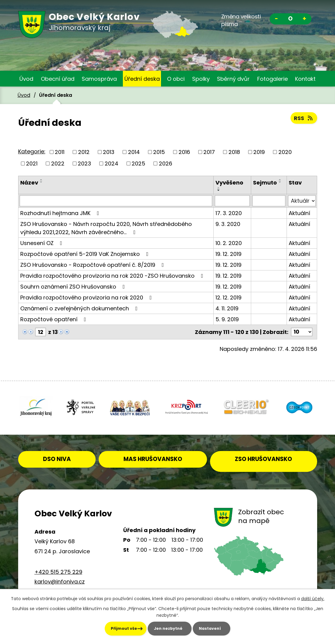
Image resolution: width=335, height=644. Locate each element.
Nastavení (222, 628)
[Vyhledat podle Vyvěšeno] (232, 201)
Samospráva (99, 79)
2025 (138, 163)
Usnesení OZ (43, 243)
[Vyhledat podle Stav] (302, 201)
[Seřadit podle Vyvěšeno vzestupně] (219, 188)
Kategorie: (32, 151)
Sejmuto (265, 183)
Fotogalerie (273, 79)
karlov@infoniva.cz (60, 578)
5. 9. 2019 (227, 319)
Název (29, 183)
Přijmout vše (102, 628)
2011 (60, 152)
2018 (234, 152)
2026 (166, 163)
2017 (209, 152)
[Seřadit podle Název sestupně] (41, 182)
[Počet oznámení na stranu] (302, 332)
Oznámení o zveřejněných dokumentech (80, 308)
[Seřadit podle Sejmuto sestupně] (280, 182)
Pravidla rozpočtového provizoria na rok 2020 (87, 297)
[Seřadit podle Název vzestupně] (41, 180)
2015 (159, 152)
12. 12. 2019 (228, 297)
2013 (109, 152)
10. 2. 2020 (229, 243)
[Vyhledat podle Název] (116, 201)
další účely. (313, 598)
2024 (112, 163)
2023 (84, 163)
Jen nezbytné (163, 628)
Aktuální (299, 213)
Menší (277, 20)
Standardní (291, 20)
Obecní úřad (58, 79)
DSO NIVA (66, 455)
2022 (58, 163)
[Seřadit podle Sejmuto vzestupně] (280, 180)
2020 (285, 152)
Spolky (201, 79)
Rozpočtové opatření (54, 319)
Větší (304, 20)
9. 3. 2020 (228, 224)
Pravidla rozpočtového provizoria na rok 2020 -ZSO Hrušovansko (113, 276)
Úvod (26, 79)
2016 (184, 152)
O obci (176, 79)
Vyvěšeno (229, 183)
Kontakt (305, 79)
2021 (32, 163)
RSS (304, 118)
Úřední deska (142, 79)
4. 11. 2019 (227, 308)
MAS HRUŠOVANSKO (166, 455)
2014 (134, 152)
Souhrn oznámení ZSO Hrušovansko (74, 287)
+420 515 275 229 (58, 568)
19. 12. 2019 (228, 254)
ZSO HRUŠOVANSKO (268, 455)
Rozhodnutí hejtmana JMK (61, 213)
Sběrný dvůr (233, 79)
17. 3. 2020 (229, 213)
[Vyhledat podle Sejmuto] (269, 201)
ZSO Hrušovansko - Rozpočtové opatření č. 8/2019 (93, 265)
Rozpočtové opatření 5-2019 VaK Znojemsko (86, 254)
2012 (84, 152)
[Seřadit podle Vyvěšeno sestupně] (219, 190)
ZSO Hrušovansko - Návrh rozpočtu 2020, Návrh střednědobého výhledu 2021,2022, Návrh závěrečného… (106, 228)
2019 (259, 152)
